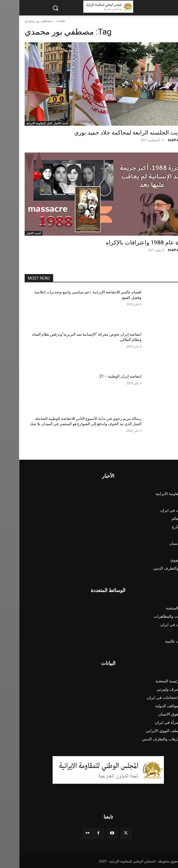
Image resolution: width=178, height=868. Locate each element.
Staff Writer (158, 140)
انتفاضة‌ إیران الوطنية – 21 (101, 376)
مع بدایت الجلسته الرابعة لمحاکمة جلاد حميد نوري (114, 133)
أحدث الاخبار (14, 233)
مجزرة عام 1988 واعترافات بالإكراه (130, 243)
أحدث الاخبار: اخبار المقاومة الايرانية (28, 123)
